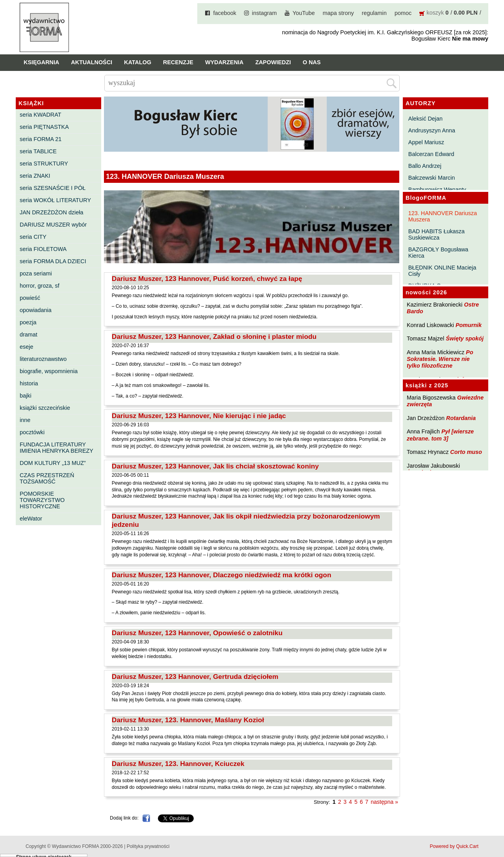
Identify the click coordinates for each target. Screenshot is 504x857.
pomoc (403, 13)
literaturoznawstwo (43, 359)
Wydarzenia (224, 62)
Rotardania (461, 418)
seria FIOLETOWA (43, 249)
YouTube (304, 13)
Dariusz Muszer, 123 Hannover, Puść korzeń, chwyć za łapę (207, 279)
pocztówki (32, 432)
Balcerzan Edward (431, 154)
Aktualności (92, 62)
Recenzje (178, 62)
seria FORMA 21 (41, 139)
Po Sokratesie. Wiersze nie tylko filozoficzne (440, 359)
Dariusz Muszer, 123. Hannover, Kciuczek (178, 764)
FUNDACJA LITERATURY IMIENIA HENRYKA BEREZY (57, 448)
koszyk (435, 13)
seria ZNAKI (35, 176)
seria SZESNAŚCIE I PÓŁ (53, 188)
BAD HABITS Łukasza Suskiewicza (436, 234)
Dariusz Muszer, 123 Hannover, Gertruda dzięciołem (195, 677)
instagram (264, 13)
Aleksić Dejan (425, 119)
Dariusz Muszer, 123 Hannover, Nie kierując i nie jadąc (199, 416)
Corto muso (466, 452)
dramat (29, 335)
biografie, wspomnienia (49, 371)
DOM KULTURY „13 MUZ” (53, 463)
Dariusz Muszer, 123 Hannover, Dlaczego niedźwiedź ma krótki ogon (221, 575)
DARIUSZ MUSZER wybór (53, 225)
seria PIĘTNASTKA (44, 127)
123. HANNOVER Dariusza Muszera (443, 216)
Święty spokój (465, 338)
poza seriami (36, 273)
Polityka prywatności (148, 846)
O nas (312, 62)
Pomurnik (469, 325)
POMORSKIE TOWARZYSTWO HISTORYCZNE (42, 500)
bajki (26, 396)
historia (29, 383)
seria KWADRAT (41, 115)
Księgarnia (41, 62)
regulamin (374, 13)
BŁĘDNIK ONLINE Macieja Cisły (442, 271)
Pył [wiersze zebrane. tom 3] (440, 435)
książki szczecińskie (45, 408)
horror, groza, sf (40, 286)
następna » (384, 802)
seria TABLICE (38, 151)
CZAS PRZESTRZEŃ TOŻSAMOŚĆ (47, 478)
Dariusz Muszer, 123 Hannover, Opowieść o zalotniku (197, 633)
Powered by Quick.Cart (454, 846)
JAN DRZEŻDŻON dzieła (52, 212)
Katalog (138, 62)
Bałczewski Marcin (432, 178)
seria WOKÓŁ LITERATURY (55, 200)
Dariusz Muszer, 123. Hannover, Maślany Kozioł (188, 720)
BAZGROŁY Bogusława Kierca (438, 253)
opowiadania (36, 310)
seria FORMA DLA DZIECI (53, 261)
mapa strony (338, 13)
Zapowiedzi (273, 62)
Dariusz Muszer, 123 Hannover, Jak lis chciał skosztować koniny (215, 466)
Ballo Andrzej (425, 166)
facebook (224, 13)
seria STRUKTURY (44, 164)
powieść (30, 298)
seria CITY (33, 237)
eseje (26, 347)
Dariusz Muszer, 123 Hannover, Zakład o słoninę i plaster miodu (214, 336)
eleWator (31, 519)
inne (25, 420)
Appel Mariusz (426, 142)
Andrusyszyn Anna (432, 130)
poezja (28, 322)
